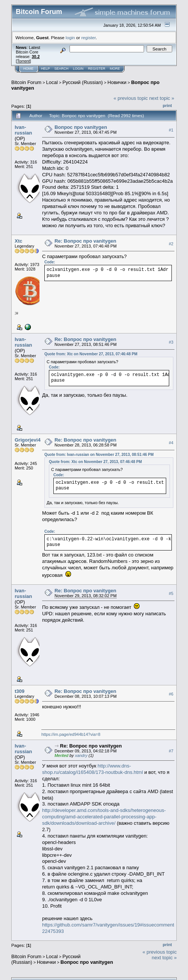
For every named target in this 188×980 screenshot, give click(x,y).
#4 (171, 443)
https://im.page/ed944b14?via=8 (71, 734)
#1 (171, 130)
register (88, 37)
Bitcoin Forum (26, 82)
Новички (117, 82)
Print (167, 105)
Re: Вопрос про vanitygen (85, 241)
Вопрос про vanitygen (81, 127)
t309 (20, 691)
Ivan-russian (23, 130)
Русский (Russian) (83, 82)
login (70, 37)
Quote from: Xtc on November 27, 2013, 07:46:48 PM (91, 354)
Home (28, 69)
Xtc (18, 241)
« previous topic (131, 98)
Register (97, 69)
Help (45, 69)
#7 (171, 751)
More (115, 69)
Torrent (23, 61)
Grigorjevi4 (28, 440)
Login (78, 69)
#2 (171, 244)
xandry (81, 755)
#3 (171, 342)
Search (62, 69)
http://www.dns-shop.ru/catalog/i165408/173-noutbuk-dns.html (92, 769)
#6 (171, 694)
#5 (171, 593)
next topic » (162, 98)
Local (52, 82)
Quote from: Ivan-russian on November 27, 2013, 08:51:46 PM (99, 455)
